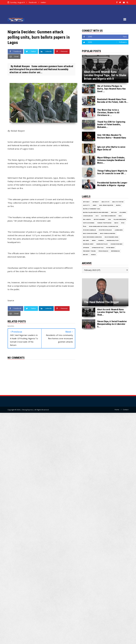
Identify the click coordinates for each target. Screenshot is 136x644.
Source (11, 300)
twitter (43, 2)
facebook (33, 2)
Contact (126, 410)
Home (117, 410)
